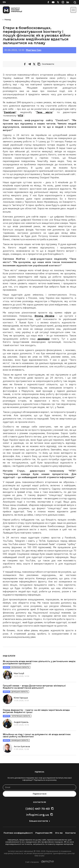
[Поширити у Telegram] (29, 64)
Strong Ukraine (44, 316)
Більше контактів (39, 821)
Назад (8, 20)
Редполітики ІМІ (44, 833)
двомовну (44, 339)
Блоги (6, 667)
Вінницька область (20, 740)
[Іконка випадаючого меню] (73, 10)
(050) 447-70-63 (38, 809)
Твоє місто (44, 112)
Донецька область (20, 692)
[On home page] (9, 10)
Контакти (70, 833)
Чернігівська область (21, 716)
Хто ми (59, 833)
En (4, 2)
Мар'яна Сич (34, 50)
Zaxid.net (10, 112)
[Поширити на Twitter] (34, 64)
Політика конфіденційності (18, 833)
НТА (21, 116)
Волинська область (20, 667)
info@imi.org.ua (38, 815)
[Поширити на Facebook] (25, 64)
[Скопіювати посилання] (47, 64)
